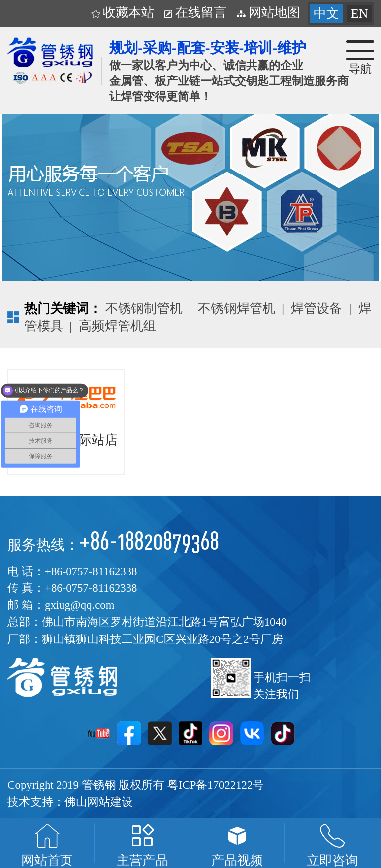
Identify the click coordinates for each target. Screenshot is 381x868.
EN (359, 14)
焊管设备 (317, 309)
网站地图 (269, 13)
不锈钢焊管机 (237, 309)
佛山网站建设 (99, 802)
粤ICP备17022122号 (216, 785)
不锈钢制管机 (144, 309)
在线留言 (195, 13)
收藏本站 (123, 13)
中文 (326, 14)
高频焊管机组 (118, 326)
